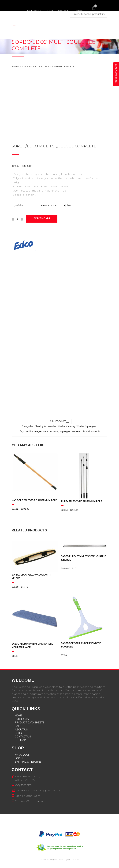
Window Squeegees (86, 426)
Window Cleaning (66, 426)
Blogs (19, 733)
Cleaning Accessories (45, 426)
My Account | (34, 11)
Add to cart (42, 219)
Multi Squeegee (34, 431)
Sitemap (20, 740)
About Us (21, 730)
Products (24, 66)
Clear (68, 205)
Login (19, 758)
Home (15, 66)
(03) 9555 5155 (23, 785)
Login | (50, 11)
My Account (23, 755)
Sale (18, 726)
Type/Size (18, 205)
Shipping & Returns (28, 762)
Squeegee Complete (70, 431)
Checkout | (64, 11)
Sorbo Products (51, 431)
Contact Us (23, 737)
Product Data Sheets (30, 723)
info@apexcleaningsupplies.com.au (38, 791)
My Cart (78, 11)
